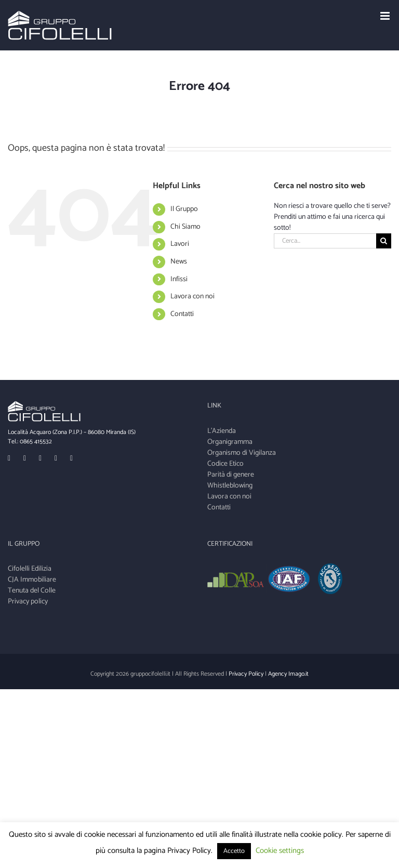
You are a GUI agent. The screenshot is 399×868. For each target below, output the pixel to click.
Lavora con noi (192, 297)
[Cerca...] (325, 241)
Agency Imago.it (288, 674)
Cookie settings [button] (280, 851)
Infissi (179, 279)
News (179, 262)
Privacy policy (28, 602)
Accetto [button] (234, 851)
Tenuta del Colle (32, 591)
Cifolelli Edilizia (30, 569)
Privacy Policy (246, 674)
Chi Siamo (185, 227)
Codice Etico (225, 464)
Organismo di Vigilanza (242, 453)
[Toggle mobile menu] (386, 16)
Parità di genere (231, 475)
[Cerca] (384, 241)
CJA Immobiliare (32, 580)
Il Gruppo (184, 209)
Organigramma (230, 442)
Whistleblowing (230, 486)
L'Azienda (222, 431)
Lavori (180, 244)
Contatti (182, 314)
